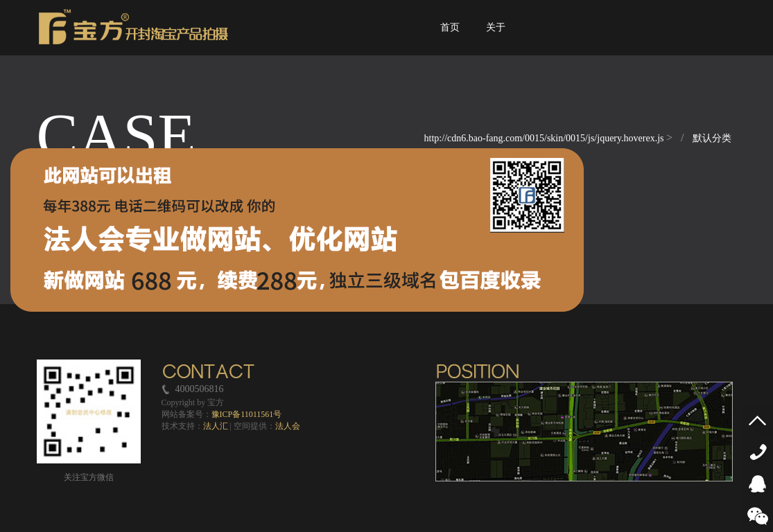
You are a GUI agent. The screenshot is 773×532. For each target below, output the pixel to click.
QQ (761, 484)
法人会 (288, 426)
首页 (450, 39)
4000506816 (761, 452)
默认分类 (712, 138)
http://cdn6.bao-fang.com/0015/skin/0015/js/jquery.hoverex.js (545, 138)
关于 (496, 39)
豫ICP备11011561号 (247, 414)
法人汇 (216, 426)
